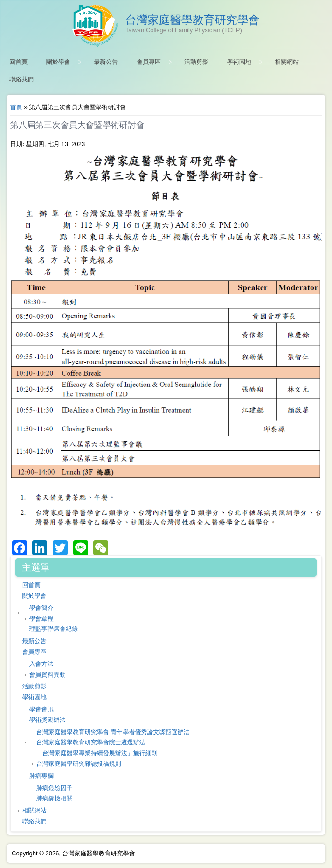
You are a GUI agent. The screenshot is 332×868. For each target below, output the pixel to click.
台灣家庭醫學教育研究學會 (193, 20)
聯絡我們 (21, 79)
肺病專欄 (41, 776)
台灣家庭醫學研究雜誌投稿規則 (79, 764)
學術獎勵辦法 (48, 720)
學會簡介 (41, 608)
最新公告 (106, 62)
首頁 (16, 107)
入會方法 (41, 664)
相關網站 (287, 62)
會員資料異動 (48, 675)
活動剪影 (196, 62)
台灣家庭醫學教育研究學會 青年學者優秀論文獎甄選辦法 (113, 732)
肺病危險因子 (55, 788)
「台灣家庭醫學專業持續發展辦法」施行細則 (97, 753)
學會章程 (41, 619)
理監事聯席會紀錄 (54, 629)
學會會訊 (41, 709)
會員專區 (149, 62)
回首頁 (18, 62)
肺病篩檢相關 (55, 798)
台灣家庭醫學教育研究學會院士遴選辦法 (91, 742)
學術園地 (239, 62)
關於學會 (58, 62)
